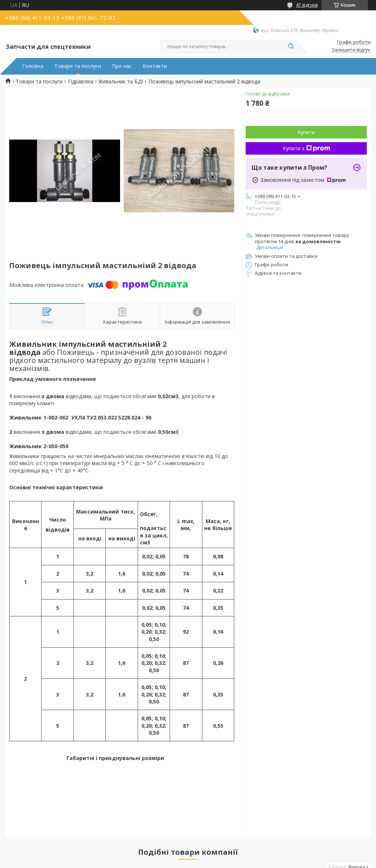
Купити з (306, 148)
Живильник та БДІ (121, 82)
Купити (306, 132)
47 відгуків (307, 5)
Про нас (122, 66)
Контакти (155, 66)
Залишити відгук (351, 50)
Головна (33, 66)
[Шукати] (291, 47)
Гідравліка (81, 82)
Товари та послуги (78, 66)
